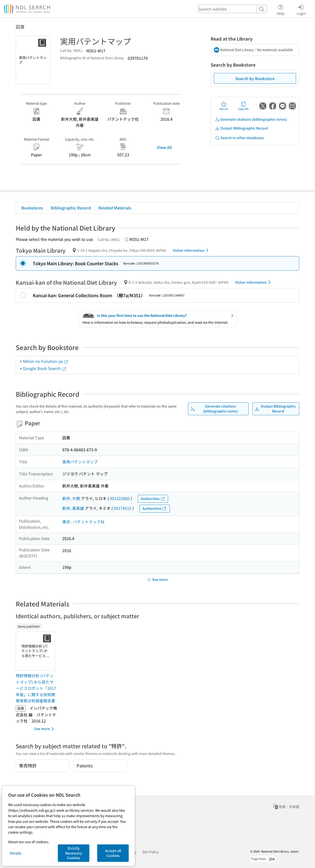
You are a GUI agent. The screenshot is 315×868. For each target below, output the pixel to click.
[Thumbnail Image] (36, 651)
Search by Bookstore (255, 78)
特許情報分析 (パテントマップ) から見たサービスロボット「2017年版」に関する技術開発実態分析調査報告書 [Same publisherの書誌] (36, 688)
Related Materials (115, 208)
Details (16, 853)
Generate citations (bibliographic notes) (251, 119)
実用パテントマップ (80, 462)
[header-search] (232, 9)
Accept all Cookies (113, 853)
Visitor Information (191, 250)
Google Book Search (45, 368)
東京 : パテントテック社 (83, 522)
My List (224, 106)
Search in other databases (239, 138)
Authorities (153, 499)
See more (45, 729)
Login (301, 9)
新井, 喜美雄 (73, 508)
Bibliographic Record (71, 208)
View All (165, 147)
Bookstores (32, 208)
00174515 (123, 508)
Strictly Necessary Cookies (74, 853)
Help (281, 9)
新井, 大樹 (71, 498)
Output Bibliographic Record (241, 128)
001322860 (120, 498)
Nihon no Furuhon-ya (46, 361)
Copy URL (244, 106)
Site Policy (150, 852)
